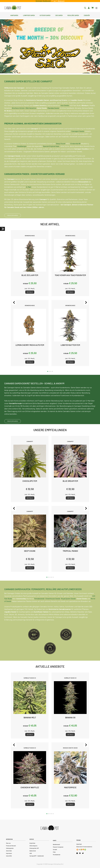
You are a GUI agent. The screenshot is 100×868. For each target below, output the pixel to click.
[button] (48, 371)
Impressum (9, 853)
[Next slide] (86, 302)
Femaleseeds (39, 607)
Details (30, 292)
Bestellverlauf (56, 844)
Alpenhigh (79, 844)
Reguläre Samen (73, 15)
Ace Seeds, (65, 114)
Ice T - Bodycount (59, 1)
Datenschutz (33, 851)
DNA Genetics (31, 116)
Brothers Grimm (18, 116)
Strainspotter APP (34, 848)
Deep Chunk (61, 152)
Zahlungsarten (10, 848)
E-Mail (29, 195)
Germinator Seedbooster (44, 1)
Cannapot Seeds (78, 140)
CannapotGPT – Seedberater (37, 856)
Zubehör (87, 15)
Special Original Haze (51, 155)
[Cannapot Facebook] (80, 853)
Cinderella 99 (75, 152)
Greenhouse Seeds (53, 607)
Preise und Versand (11, 846)
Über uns (8, 843)
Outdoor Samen (45, 15)
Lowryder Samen (29, 15)
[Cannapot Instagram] (77, 853)
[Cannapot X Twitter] (83, 853)
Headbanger (22, 155)
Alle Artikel (9, 851)
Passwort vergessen (58, 847)
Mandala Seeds (53, 116)
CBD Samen (59, 15)
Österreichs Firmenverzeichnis (84, 847)
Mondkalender (57, 855)
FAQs (54, 852)
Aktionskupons (33, 846)
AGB (31, 853)
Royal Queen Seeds (68, 607)
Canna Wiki (9, 856)
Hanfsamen (14, 15)
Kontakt (55, 850)
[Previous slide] (14, 302)
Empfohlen (32, 843)
